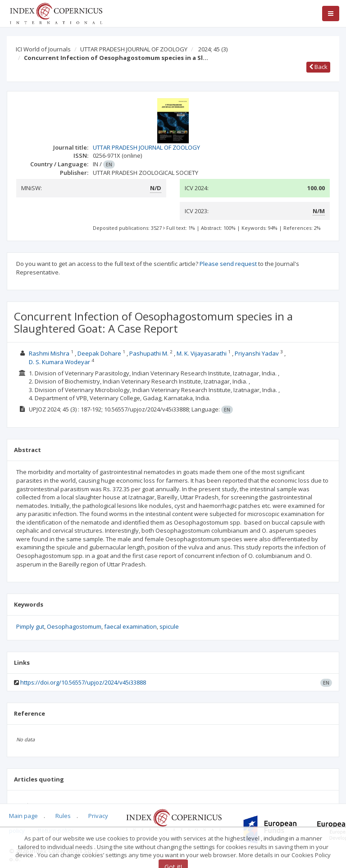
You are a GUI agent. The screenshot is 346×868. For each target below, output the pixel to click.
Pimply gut (30, 626)
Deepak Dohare (100, 353)
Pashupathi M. (150, 353)
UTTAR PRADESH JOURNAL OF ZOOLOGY (134, 49)
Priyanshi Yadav (257, 353)
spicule (169, 626)
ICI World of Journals (43, 49)
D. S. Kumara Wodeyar (60, 362)
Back (318, 67)
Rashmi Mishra (50, 353)
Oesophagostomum (74, 626)
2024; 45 (213, 49)
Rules (63, 816)
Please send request (228, 264)
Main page (23, 816)
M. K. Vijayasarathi (202, 353)
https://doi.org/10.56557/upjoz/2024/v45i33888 (83, 682)
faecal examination (130, 626)
